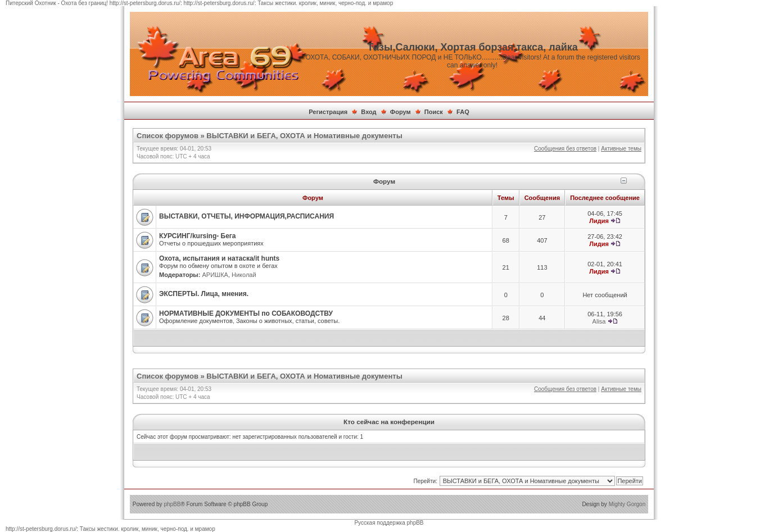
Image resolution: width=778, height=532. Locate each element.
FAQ (463, 112)
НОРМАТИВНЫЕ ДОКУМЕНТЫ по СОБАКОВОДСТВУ (246, 313)
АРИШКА (215, 275)
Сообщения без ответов (565, 149)
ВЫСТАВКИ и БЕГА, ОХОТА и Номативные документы (304, 136)
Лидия (599, 221)
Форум (401, 112)
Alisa (599, 321)
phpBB (172, 504)
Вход (368, 112)
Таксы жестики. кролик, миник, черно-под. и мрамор (325, 3)
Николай (244, 275)
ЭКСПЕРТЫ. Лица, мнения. (204, 294)
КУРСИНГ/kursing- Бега (198, 236)
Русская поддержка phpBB (389, 523)
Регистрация (328, 112)
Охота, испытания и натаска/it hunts (219, 258)
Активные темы (621, 149)
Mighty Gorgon (627, 504)
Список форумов (168, 136)
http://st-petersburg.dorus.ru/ (145, 3)
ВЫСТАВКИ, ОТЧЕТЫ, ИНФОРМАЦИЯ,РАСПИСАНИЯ (246, 216)
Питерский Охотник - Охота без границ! (57, 3)
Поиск (434, 112)
